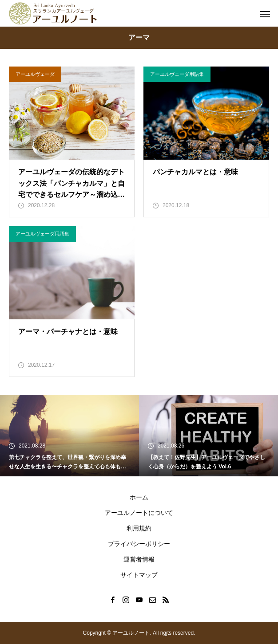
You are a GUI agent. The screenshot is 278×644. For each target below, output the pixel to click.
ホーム (139, 497)
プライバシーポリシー (139, 544)
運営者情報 (139, 559)
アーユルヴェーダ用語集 (177, 74)
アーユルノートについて (139, 513)
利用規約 (139, 528)
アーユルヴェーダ (35, 74)
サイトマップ (139, 575)
